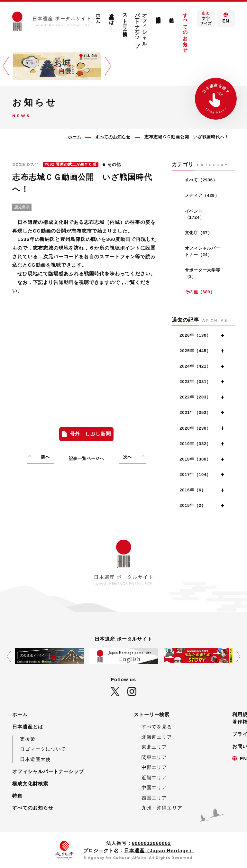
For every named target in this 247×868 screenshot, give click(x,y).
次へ (128, 457)
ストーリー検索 (125, 19)
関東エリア (154, 757)
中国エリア (154, 787)
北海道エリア (157, 737)
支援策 (28, 739)
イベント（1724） (195, 214)
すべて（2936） (201, 180)
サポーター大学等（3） (203, 273)
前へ (45, 457)
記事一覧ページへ (87, 458)
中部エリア (154, 767)
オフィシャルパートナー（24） (203, 251)
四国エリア (154, 798)
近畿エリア (154, 777)
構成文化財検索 (158, 14)
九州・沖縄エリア (162, 808)
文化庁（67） (199, 233)
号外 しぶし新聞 (90, 434)
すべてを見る (157, 727)
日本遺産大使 (35, 759)
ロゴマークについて (43, 749)
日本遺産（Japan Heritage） (159, 850)
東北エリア (154, 747)
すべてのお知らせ (185, 30)
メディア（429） (202, 195)
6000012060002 (151, 843)
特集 (172, 14)
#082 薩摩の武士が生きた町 (71, 164)
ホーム (98, 16)
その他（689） (200, 292)
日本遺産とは (112, 16)
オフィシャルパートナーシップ (141, 27)
